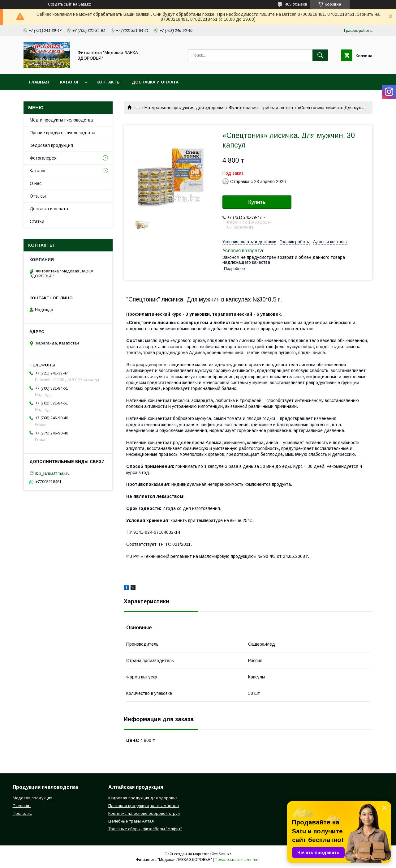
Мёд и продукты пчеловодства (61, 120)
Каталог (70, 82)
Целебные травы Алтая (131, 821)
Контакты (109, 82)
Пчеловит (22, 806)
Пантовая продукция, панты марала (144, 806)
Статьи (37, 221)
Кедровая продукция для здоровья (143, 798)
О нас (36, 183)
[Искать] (320, 55)
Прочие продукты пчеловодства (62, 133)
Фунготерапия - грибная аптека (261, 108)
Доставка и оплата (155, 82)
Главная (39, 82)
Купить (257, 202)
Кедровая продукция (51, 145)
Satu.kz (225, 854)
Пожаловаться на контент (237, 860)
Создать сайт (60, 4)
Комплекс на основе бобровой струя (144, 813)
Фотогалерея (43, 158)
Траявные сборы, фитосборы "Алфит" (145, 829)
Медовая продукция (32, 798)
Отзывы (38, 196)
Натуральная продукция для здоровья (185, 108)
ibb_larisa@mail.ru (52, 473)
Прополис (22, 813)
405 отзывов (296, 4)
